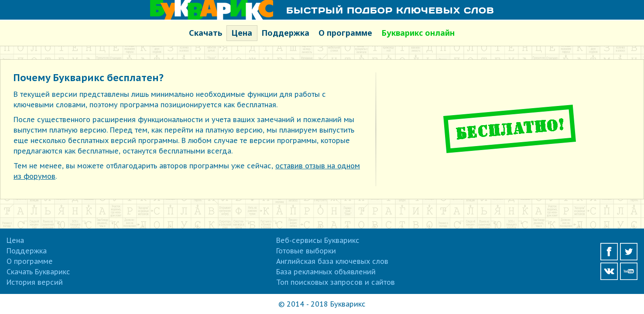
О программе (345, 33)
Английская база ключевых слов (332, 261)
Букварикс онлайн (418, 33)
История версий (35, 282)
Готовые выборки (306, 251)
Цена (242, 33)
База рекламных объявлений (326, 272)
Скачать (206, 33)
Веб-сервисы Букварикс (318, 240)
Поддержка (285, 33)
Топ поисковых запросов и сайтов (336, 282)
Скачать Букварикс (38, 272)
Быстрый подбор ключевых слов (390, 10)
